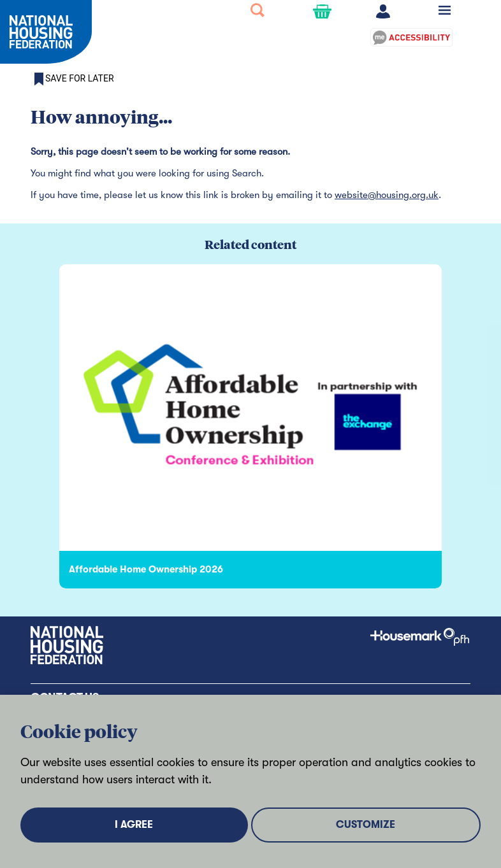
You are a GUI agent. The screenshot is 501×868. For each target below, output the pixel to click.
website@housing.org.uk (387, 195)
